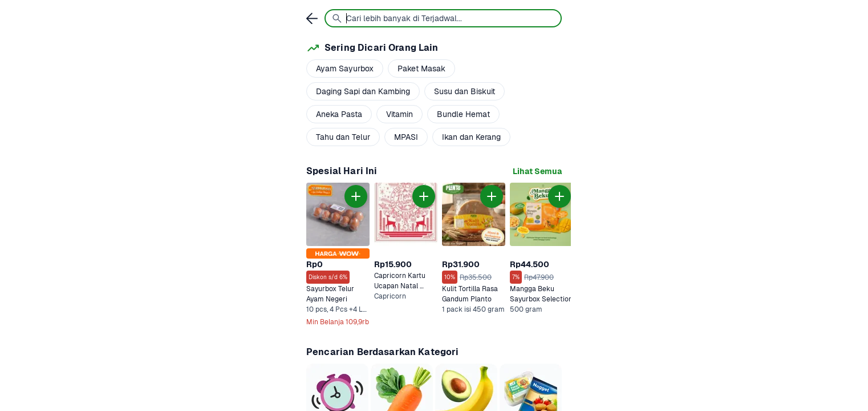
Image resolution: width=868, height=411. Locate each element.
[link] (537, 172)
